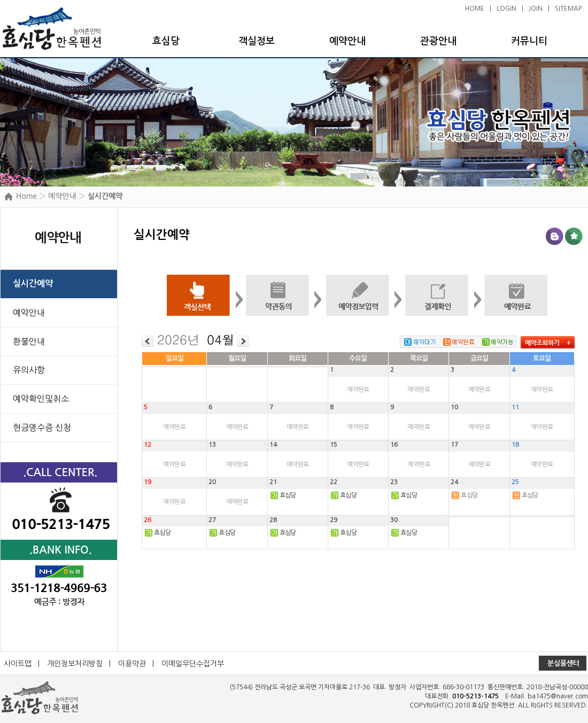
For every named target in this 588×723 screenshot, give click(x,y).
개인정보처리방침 (75, 664)
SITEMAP (568, 9)
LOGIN (506, 9)
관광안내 (438, 41)
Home (26, 196)
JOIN (536, 9)
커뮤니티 (529, 41)
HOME (475, 9)
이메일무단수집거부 (193, 664)
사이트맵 (18, 664)
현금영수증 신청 (42, 427)
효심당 (166, 41)
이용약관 (132, 664)
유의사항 (29, 370)
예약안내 (347, 41)
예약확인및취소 (41, 399)
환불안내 (29, 341)
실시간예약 (33, 283)
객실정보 (257, 41)
